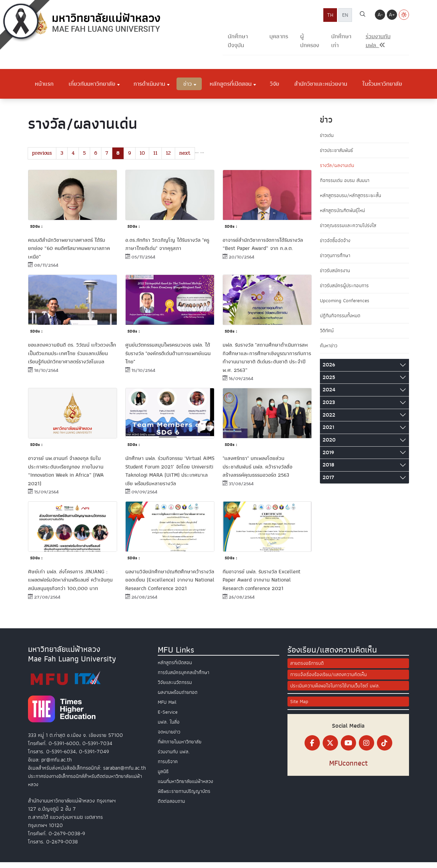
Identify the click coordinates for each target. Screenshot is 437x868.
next (190, 153)
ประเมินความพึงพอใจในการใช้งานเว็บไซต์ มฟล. (339, 692)
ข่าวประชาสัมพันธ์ (338, 151)
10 (145, 153)
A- (380, 15)
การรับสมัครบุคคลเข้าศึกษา (185, 678)
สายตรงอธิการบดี (308, 669)
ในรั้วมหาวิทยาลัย (382, 84)
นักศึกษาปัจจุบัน (238, 41)
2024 (329, 395)
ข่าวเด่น (328, 136)
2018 (328, 470)
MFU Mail (168, 708)
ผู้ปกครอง (310, 41)
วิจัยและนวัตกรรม (176, 688)
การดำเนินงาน (149, 84)
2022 (329, 420)
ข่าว (188, 84)
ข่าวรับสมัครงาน (336, 274)
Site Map (300, 709)
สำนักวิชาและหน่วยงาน (321, 84)
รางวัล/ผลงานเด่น (338, 166)
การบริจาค (168, 767)
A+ (392, 15)
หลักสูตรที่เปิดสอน (231, 84)
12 (173, 153)
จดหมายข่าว (170, 737)
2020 (329, 445)
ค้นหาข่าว (329, 351)
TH (330, 15)
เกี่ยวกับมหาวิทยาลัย (92, 84)
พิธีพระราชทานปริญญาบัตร (185, 797)
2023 (329, 408)
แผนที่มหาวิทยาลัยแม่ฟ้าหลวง (188, 787)
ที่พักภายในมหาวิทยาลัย (182, 747)
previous (43, 153)
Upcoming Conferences (346, 305)
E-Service (168, 717)
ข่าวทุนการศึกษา (336, 258)
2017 (328, 483)
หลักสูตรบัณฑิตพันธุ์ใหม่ (344, 212)
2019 (328, 458)
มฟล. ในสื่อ (169, 727)
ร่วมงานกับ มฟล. (175, 757)
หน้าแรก (44, 84)
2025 (329, 382)
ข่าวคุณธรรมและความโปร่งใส (350, 228)
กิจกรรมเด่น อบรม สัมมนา (347, 182)
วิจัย (274, 84)
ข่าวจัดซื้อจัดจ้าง (336, 243)
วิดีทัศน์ (328, 335)
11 (159, 153)
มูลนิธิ (164, 777)
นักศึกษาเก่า (341, 41)
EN (345, 15)
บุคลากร (279, 36)
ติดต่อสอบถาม (172, 807)
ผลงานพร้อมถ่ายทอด (179, 698)
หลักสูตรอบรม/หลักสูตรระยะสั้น (352, 197)
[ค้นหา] (363, 15)
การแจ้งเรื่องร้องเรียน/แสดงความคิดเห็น (332, 681)
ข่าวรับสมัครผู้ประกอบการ (346, 289)
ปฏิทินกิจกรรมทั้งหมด (342, 320)
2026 (329, 370)
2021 (328, 433)
